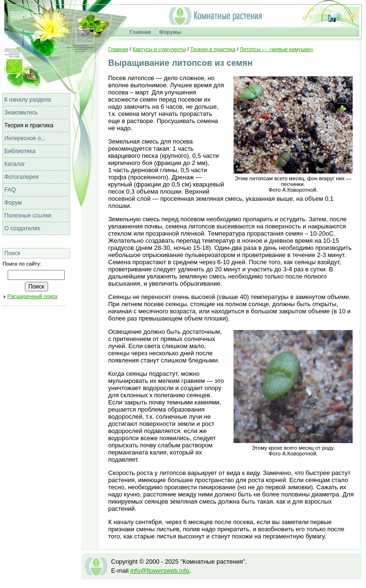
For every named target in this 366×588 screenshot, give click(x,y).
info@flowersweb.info (160, 571)
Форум (13, 203)
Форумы (170, 32)
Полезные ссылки (28, 216)
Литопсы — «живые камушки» (276, 49)
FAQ (10, 190)
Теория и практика (29, 125)
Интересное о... (25, 138)
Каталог (15, 164)
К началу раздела (28, 100)
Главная (140, 32)
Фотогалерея (21, 177)
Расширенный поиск (32, 296)
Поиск (12, 253)
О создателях (22, 228)
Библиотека (20, 151)
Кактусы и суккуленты (159, 49)
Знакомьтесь (21, 113)
